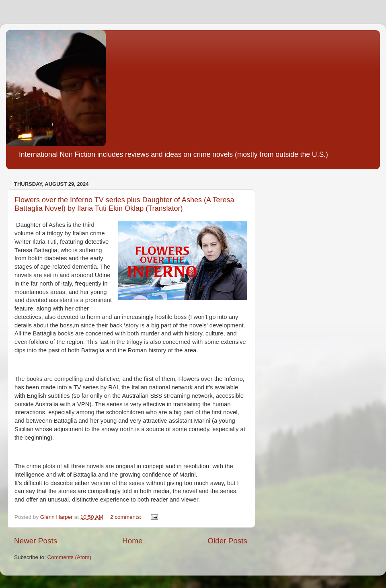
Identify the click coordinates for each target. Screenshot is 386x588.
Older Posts (227, 541)
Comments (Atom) (70, 557)
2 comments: (126, 517)
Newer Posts (36, 541)
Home (132, 541)
